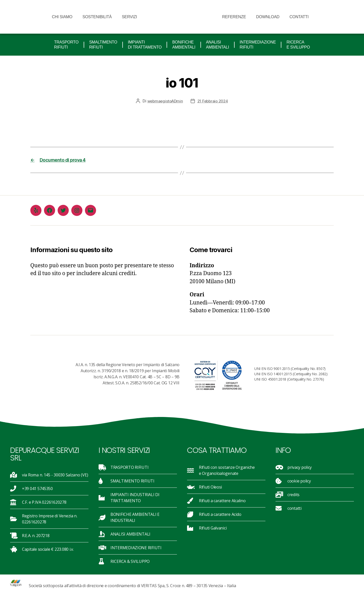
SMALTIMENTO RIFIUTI (103, 45)
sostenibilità (97, 17)
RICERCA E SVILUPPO (298, 45)
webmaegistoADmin (164, 101)
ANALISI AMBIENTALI (218, 45)
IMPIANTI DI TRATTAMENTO (145, 45)
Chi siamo (62, 17)
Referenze (234, 17)
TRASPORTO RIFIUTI (66, 45)
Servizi (131, 17)
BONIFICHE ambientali (184, 45)
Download (268, 17)
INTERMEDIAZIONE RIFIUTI (258, 45)
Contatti (299, 17)
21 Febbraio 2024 (214, 101)
